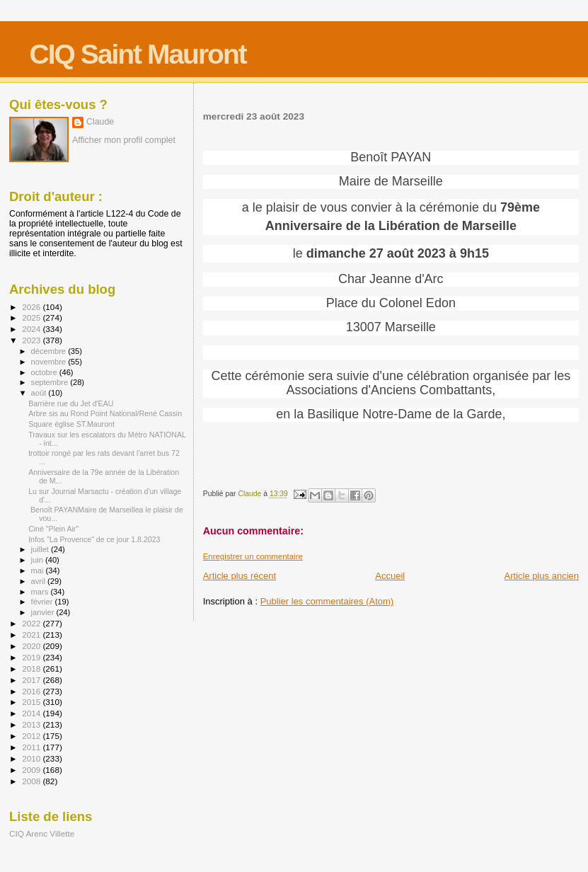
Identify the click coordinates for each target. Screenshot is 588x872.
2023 (32, 340)
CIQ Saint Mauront (138, 54)
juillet (41, 549)
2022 (32, 623)
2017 (32, 680)
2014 (32, 713)
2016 (32, 691)
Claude (100, 122)
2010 (32, 758)
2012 (32, 736)
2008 (32, 781)
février (43, 602)
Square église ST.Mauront (71, 424)
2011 (32, 747)
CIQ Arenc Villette (42, 833)
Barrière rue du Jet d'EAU (71, 403)
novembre (50, 362)
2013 (32, 724)
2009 (32, 770)
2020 (32, 646)
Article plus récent (240, 576)
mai (39, 570)
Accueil (390, 576)
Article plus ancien (542, 576)
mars (41, 592)
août (40, 393)
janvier (44, 612)
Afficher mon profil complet (124, 140)
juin (38, 560)
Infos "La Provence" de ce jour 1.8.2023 (94, 539)
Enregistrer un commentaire (253, 556)
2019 (32, 657)
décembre (50, 351)
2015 (32, 702)
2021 (32, 635)
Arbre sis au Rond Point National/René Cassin (105, 413)
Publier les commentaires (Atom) (327, 601)
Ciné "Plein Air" (53, 529)
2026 (32, 307)
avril (40, 581)
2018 (32, 669)
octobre (45, 372)
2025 (32, 317)
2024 (32, 329)
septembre (51, 382)
